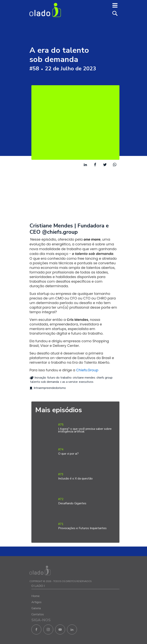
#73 (87, 477)
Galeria (36, 608)
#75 (87, 428)
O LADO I (38, 586)
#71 (87, 526)
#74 (87, 452)
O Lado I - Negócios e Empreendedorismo (45, 10)
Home (36, 596)
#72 (87, 501)
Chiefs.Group (87, 370)
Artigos (36, 602)
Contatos (38, 614)
